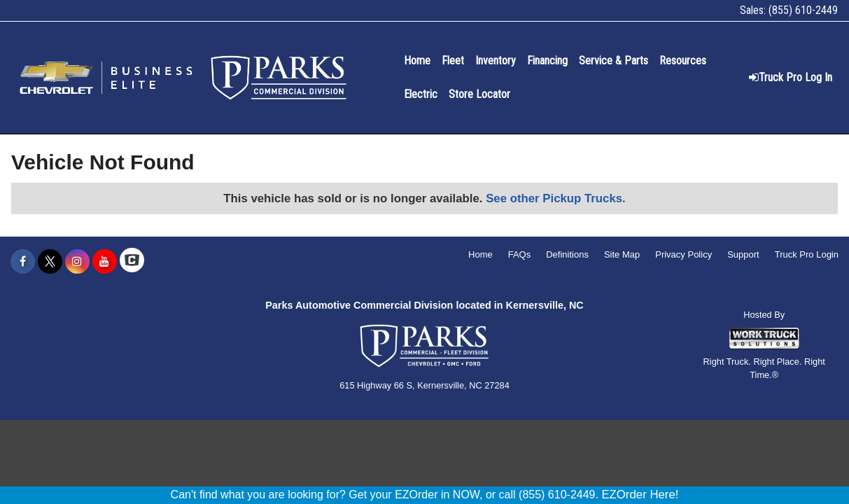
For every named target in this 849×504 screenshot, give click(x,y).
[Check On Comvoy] (132, 262)
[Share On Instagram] (77, 262)
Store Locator (479, 94)
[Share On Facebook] (23, 262)
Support (743, 254)
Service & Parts (613, 61)
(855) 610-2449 (803, 10)
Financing (547, 61)
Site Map (622, 254)
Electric (421, 94)
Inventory (496, 61)
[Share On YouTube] (105, 262)
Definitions (567, 254)
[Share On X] (50, 262)
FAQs (520, 254)
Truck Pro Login (807, 254)
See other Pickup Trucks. (556, 198)
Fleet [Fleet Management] (453, 61)
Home (417, 61)
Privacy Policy (683, 254)
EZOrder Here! (640, 495)
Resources (683, 61)
